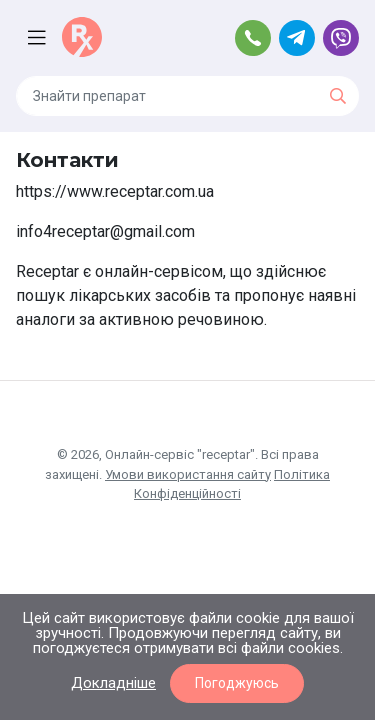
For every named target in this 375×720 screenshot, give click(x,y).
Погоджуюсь (237, 683)
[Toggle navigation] (39, 38)
